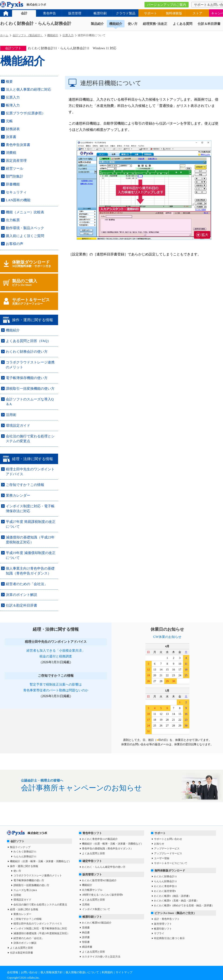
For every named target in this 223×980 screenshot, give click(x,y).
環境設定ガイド (18, 426)
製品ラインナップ (20, 847)
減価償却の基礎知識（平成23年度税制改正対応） (42, 933)
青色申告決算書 (18, 145)
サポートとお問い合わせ (168, 839)
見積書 (86, 927)
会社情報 (13, 972)
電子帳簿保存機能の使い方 (27, 378)
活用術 (11, 415)
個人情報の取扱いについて (82, 972)
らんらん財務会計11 (25, 856)
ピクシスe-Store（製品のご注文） (175, 913)
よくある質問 (183, 24)
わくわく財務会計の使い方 (27, 352)
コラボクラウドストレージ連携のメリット (38, 875)
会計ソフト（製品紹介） (28, 35)
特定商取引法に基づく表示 (169, 938)
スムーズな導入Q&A (25, 890)
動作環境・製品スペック (25, 228)
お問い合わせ (29, 972)
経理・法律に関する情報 (24, 909)
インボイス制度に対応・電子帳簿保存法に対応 (40, 928)
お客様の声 (15, 244)
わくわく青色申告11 (166, 886)
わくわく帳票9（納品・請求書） (173, 896)
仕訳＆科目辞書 (209, 24)
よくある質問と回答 (21, 948)
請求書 (86, 937)
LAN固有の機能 (18, 200)
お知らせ (159, 844)
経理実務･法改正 (155, 24)
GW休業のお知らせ (167, 637)
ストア (197, 13)
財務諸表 (13, 129)
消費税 (11, 153)
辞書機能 (13, 184)
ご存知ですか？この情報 (25, 485)
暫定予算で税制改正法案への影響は (56, 685)
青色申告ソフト (92, 833)
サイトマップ (124, 972)
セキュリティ (16, 192)
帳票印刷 (100, 13)
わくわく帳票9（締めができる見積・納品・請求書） (184, 905)
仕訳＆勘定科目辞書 (21, 605)
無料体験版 (174, 13)
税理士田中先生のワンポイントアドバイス (38, 924)
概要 (9, 82)
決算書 (11, 137)
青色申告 (49, 13)
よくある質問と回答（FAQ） (28, 341)
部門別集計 (15, 176)
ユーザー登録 (162, 858)
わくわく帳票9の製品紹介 (97, 923)
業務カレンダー (18, 495)
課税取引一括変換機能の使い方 (30, 389)
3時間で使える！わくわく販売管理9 (102, 895)
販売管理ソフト (92, 874)
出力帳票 (13, 220)
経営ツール (15, 168)
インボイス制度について (96, 909)
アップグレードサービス (168, 853)
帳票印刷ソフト (92, 917)
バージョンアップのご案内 (167, 5)
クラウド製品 (126, 13)
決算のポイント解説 (21, 595)
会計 (24, 13)
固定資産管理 (16, 161)
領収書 (86, 942)
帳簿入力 (13, 105)
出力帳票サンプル (92, 890)
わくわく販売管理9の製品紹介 (99, 880)
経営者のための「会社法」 (27, 584)
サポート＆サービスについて (171, 863)
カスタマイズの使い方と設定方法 (101, 957)
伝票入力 (68, 35)
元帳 (9, 121)
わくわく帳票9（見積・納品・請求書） (176, 901)
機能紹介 (116, 24)
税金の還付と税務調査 (56, 656)
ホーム (4, 35)
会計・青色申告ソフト (167, 919)
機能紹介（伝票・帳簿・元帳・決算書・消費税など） (41, 861)
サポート (151, 13)
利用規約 (107, 972)
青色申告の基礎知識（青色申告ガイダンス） (108, 848)
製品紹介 (97, 24)
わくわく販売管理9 (165, 891)
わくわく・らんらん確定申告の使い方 (104, 867)
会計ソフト (17, 841)
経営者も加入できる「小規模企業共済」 (56, 651)
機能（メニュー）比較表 (25, 212)
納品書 (86, 932)
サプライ (159, 933)
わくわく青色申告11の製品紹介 (100, 839)
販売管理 (75, 13)
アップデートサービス (167, 848)
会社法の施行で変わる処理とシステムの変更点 (40, 904)
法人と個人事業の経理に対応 (28, 89)
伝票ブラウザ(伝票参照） (26, 113)
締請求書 (87, 947)
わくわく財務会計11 (25, 851)
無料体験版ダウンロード (170, 871)
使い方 (133, 24)
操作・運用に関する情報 (24, 866)
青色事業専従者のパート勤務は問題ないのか (56, 690)
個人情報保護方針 (52, 972)
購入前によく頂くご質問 (25, 236)
